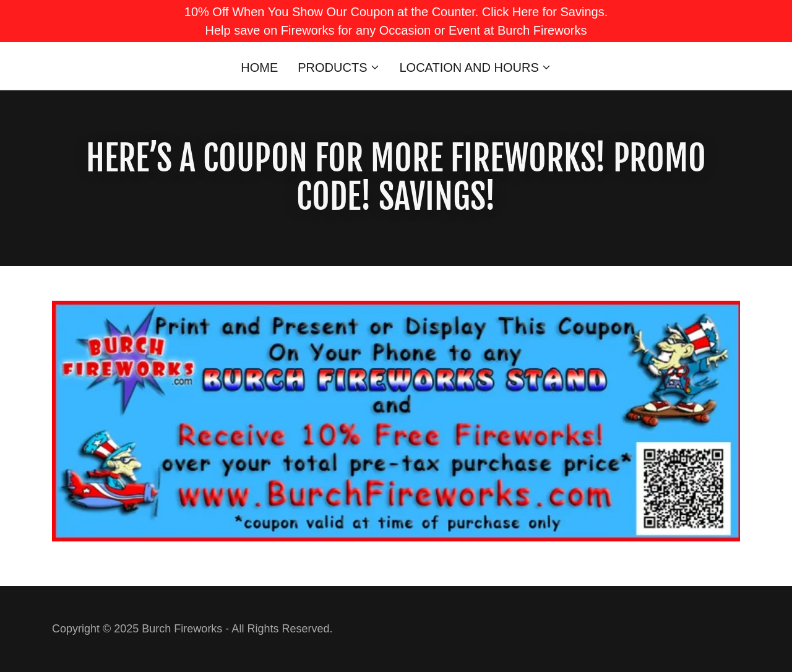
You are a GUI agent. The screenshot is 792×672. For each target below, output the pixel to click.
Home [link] (259, 67)
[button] (338, 67)
